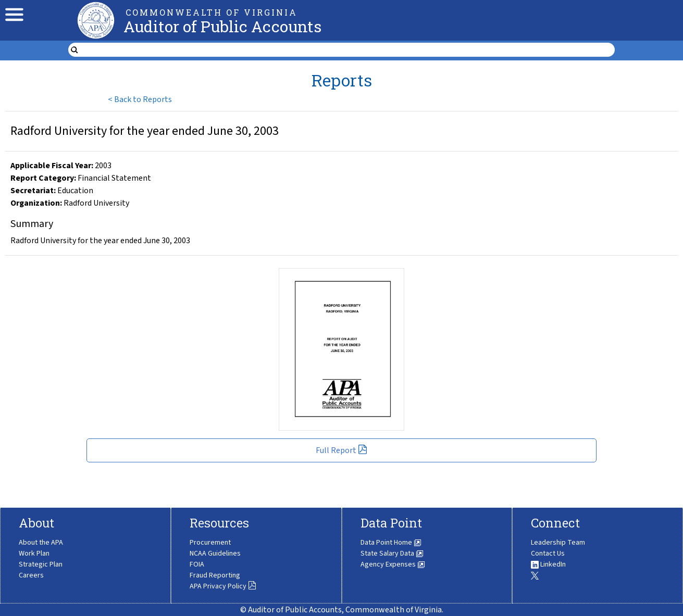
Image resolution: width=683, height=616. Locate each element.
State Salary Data (392, 554)
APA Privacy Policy (223, 586)
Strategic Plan (41, 564)
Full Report (341, 450)
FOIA (197, 564)
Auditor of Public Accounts (222, 26)
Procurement (210, 543)
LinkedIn (548, 564)
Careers (31, 575)
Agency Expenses (393, 564)
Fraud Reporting (215, 575)
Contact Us (548, 554)
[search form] (348, 50)
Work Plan (34, 554)
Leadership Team (558, 543)
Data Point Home (391, 543)
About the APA (41, 543)
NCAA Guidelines (215, 554)
